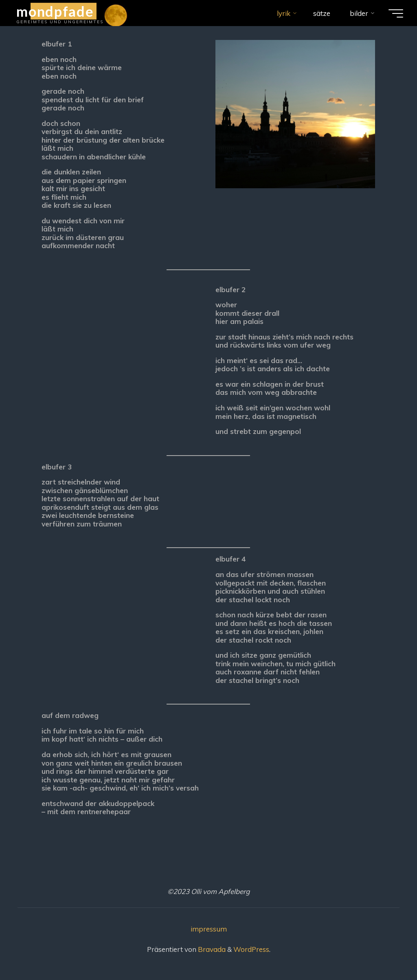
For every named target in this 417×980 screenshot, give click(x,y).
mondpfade (55, 11)
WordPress (251, 949)
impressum (209, 929)
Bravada (211, 949)
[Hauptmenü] (396, 13)
